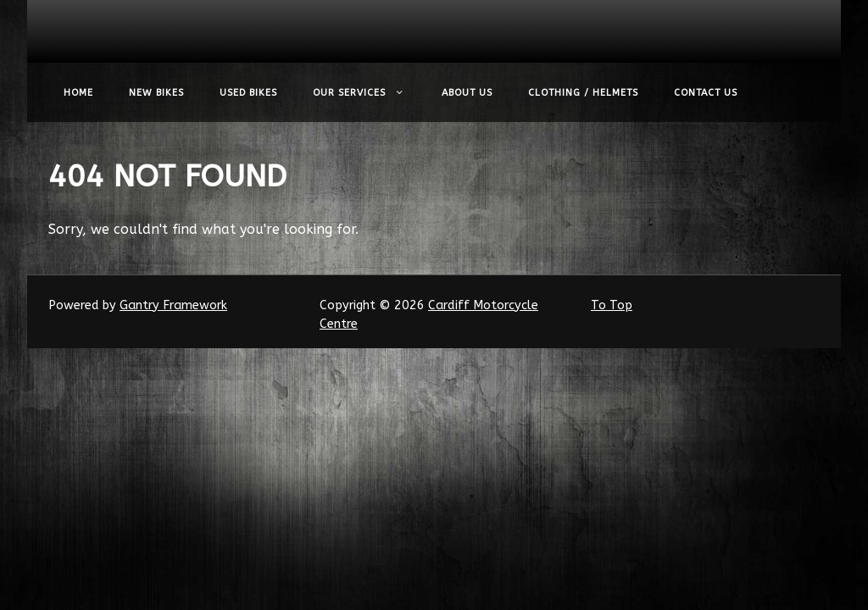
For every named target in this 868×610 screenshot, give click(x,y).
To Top (612, 305)
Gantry (173, 305)
